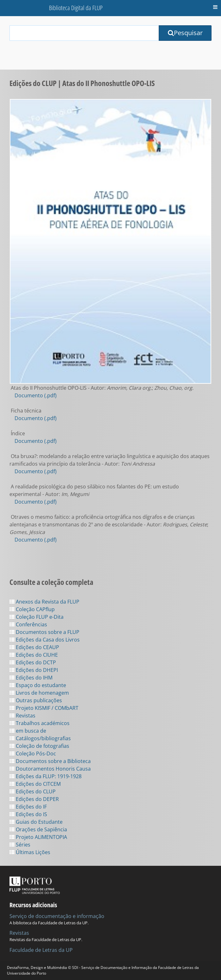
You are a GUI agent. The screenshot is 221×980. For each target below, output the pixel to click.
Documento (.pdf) (36, 395)
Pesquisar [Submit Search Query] (185, 33)
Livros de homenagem (39, 693)
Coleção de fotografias (39, 746)
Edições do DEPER (34, 799)
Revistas (22, 716)
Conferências (28, 624)
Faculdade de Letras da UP (41, 950)
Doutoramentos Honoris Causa (50, 769)
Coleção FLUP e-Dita (37, 617)
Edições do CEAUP (34, 647)
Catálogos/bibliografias (40, 738)
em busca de (28, 731)
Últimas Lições (30, 852)
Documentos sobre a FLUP (44, 632)
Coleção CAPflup (32, 609)
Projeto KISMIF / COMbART (44, 708)
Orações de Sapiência (38, 829)
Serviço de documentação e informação (57, 916)
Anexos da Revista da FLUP (44, 602)
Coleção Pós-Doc (33, 754)
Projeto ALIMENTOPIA (38, 837)
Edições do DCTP (33, 662)
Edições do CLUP (33, 791)
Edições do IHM (31, 678)
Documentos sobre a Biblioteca (50, 761)
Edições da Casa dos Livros (45, 640)
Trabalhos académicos (40, 723)
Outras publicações (36, 700)
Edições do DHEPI (34, 670)
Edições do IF (28, 807)
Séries (20, 845)
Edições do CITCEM (35, 784)
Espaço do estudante (38, 685)
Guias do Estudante (36, 822)
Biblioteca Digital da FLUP (76, 8)
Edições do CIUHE (34, 655)
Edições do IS (28, 814)
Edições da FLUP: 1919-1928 (46, 776)
